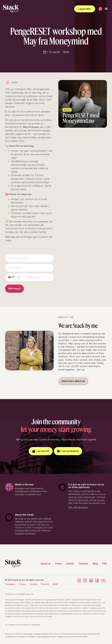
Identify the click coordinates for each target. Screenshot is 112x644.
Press (58, 564)
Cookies (33, 584)
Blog (95, 564)
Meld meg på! (15, 289)
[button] (100, 9)
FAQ (105, 564)
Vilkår (55, 584)
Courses (83, 564)
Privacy (22, 584)
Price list (45, 584)
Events (70, 564)
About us (46, 564)
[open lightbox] (78, 507)
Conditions (10, 584)
